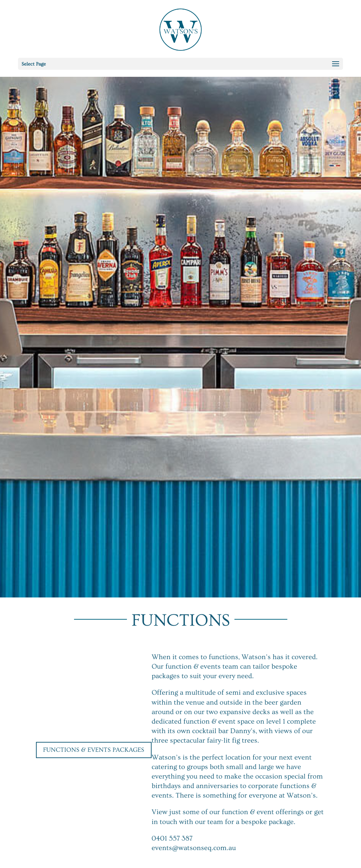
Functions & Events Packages (94, 750)
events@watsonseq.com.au (194, 848)
